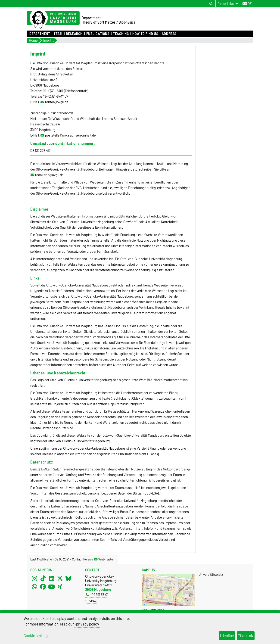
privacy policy (88, 624)
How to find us (145, 34)
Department (40, 34)
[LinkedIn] (52, 578)
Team (58, 34)
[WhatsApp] (34, 587)
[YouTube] (52, 587)
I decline (227, 636)
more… (92, 600)
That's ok (246, 636)
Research (74, 34)
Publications (98, 34)
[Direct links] (228, 4)
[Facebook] (43, 587)
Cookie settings (37, 636)
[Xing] (60, 587)
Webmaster (104, 559)
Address (169, 34)
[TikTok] (43, 578)
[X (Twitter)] (60, 578)
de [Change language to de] (247, 4)
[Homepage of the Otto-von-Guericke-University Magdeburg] (53, 20)
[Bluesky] (68, 578)
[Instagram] (34, 578)
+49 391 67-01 (97, 595)
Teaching (121, 34)
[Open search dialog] (211, 4)
